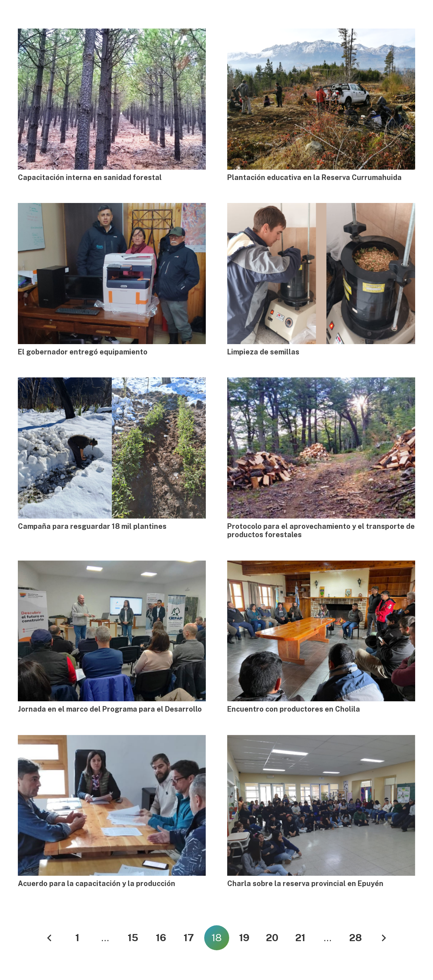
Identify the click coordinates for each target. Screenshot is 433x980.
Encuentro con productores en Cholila (294, 709)
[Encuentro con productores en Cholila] (321, 631)
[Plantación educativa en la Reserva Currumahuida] (321, 99)
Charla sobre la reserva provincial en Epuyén (305, 883)
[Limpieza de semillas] (321, 274)
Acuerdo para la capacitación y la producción (97, 883)
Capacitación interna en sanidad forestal (90, 177)
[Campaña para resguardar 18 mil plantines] (112, 448)
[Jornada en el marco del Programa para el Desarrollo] (112, 631)
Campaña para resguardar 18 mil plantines (92, 526)
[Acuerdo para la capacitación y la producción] (112, 806)
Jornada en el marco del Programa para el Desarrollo (110, 709)
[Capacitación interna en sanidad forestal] (112, 99)
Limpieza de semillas (263, 352)
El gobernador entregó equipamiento (83, 352)
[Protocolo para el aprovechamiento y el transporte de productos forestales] (321, 448)
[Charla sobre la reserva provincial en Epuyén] (321, 806)
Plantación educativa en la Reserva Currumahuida (314, 177)
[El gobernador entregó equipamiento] (112, 274)
